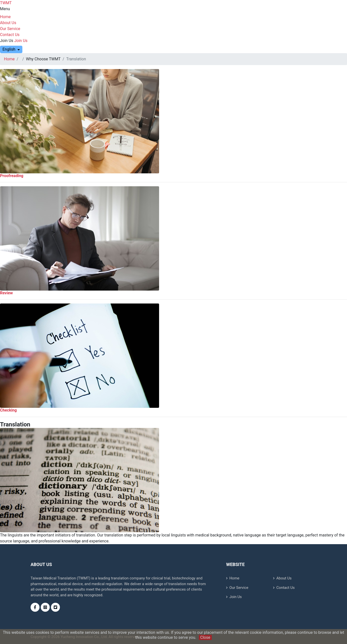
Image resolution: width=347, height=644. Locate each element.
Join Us (7, 41)
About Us (8, 23)
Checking (8, 410)
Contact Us (10, 35)
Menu (5, 9)
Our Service (10, 29)
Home (5, 17)
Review (6, 293)
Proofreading (12, 176)
